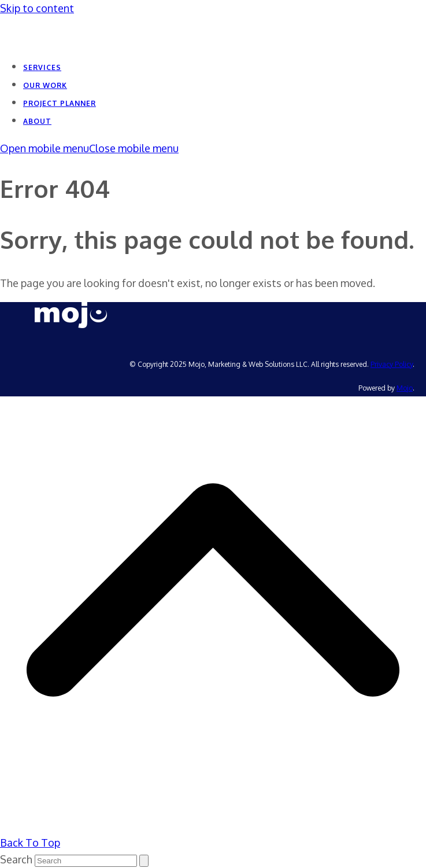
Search (16, 859)
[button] (89, 148)
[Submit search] (144, 861)
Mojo (405, 388)
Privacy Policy (392, 364)
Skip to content (37, 8)
